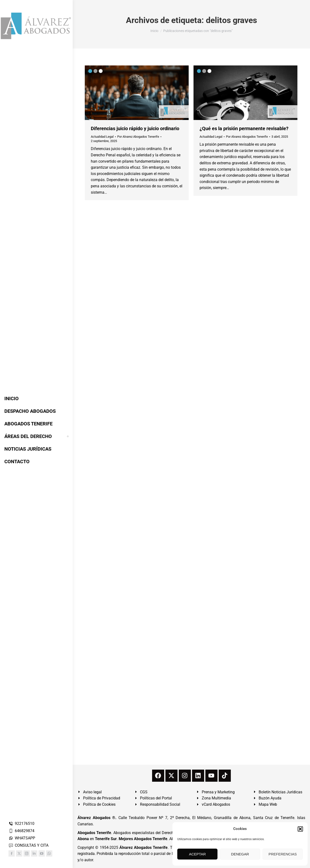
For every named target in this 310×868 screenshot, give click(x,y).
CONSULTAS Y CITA (28, 845)
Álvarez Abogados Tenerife (144, 848)
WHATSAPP (22, 838)
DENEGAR (240, 854)
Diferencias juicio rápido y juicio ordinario (135, 128)
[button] (300, 829)
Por (138, 137)
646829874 (21, 831)
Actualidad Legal (102, 137)
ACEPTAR (197, 854)
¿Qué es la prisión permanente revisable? (244, 128)
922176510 (21, 824)
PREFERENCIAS (283, 854)
